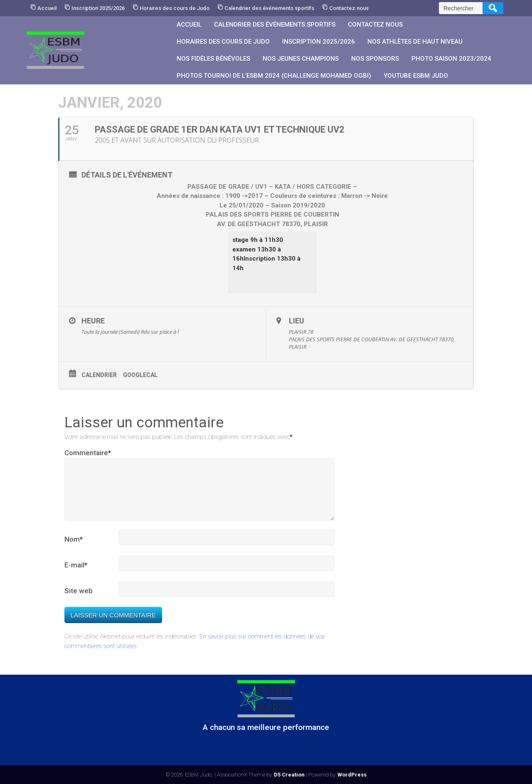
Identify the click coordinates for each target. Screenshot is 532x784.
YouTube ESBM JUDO (416, 76)
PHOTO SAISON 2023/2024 (451, 59)
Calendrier (99, 375)
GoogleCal (140, 375)
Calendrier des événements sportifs (269, 8)
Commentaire (88, 453)
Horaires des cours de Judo (175, 8)
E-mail (76, 575)
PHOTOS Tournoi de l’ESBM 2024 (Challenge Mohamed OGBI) (274, 76)
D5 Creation (289, 775)
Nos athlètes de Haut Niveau (415, 42)
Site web (79, 601)
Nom (74, 550)
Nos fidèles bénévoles (213, 59)
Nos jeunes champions (301, 59)
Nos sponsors (375, 59)
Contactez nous (349, 8)
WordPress (352, 775)
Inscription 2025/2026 (98, 8)
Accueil (47, 8)
